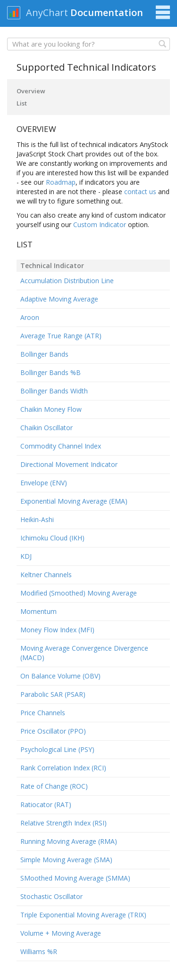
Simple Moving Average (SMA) (66, 860)
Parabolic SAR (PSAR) (53, 694)
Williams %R (39, 951)
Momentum (38, 611)
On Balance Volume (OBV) (60, 676)
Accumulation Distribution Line (67, 281)
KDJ (26, 556)
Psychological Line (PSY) (57, 749)
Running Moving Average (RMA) (69, 841)
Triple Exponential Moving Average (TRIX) (83, 915)
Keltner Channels (46, 575)
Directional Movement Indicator (69, 464)
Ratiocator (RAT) (46, 804)
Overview (31, 91)
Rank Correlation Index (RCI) (63, 768)
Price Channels (43, 713)
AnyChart (47, 12)
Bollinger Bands (44, 354)
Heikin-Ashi (37, 519)
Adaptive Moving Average (59, 299)
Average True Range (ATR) (61, 336)
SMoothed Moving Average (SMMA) (75, 878)
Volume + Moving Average (61, 933)
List (22, 103)
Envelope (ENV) (44, 483)
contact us (140, 192)
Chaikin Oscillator (46, 428)
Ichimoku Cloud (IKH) (52, 538)
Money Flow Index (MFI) (57, 630)
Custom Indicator (100, 225)
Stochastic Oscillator (51, 896)
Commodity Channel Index (61, 446)
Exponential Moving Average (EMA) (74, 501)
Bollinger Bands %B (51, 372)
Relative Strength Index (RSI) (63, 823)
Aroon (30, 317)
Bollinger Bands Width (54, 391)
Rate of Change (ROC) (54, 786)
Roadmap (61, 182)
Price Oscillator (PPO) (53, 731)
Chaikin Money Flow (51, 409)
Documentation (107, 12)
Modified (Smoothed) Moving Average (79, 593)
